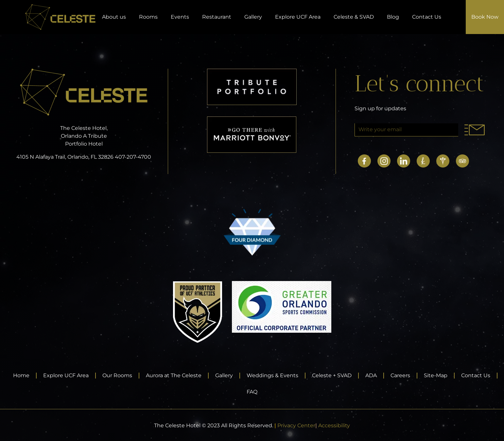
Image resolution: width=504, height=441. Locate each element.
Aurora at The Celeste (174, 375)
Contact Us (427, 17)
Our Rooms (117, 375)
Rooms (148, 17)
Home (21, 375)
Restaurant (217, 17)
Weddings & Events (272, 375)
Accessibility (334, 425)
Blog (393, 17)
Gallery (253, 17)
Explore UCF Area (298, 17)
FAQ (252, 392)
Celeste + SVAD (332, 375)
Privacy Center (296, 425)
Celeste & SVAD (354, 17)
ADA (371, 375)
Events (180, 17)
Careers (400, 375)
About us (114, 17)
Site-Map (436, 375)
